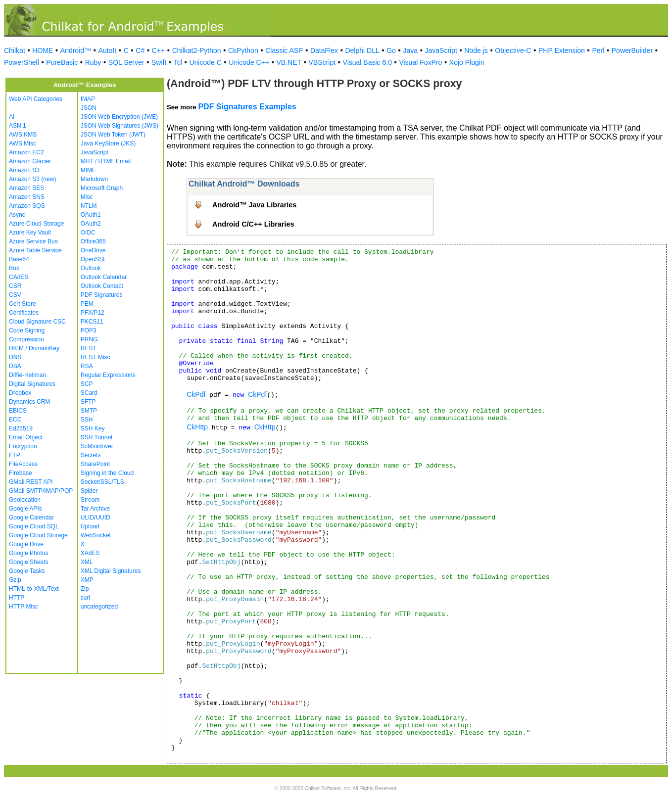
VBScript (322, 62)
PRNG (89, 339)
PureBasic (62, 62)
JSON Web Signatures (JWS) (120, 126)
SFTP (88, 402)
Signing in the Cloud (107, 473)
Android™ (76, 50)
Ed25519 (21, 428)
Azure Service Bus (33, 241)
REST (89, 348)
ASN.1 (18, 126)
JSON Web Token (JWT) (113, 135)
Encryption (23, 446)
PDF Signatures (102, 295)
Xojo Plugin (467, 62)
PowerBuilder (632, 50)
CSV (15, 295)
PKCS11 (92, 322)
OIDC (88, 233)
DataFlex (324, 50)
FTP (15, 455)
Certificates (24, 313)
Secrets (91, 455)
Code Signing (27, 330)
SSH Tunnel (96, 437)
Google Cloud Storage (38, 535)
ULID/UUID (96, 518)
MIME (88, 170)
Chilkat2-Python (197, 50)
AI (12, 117)
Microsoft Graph (102, 188)
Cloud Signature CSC (37, 322)
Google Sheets (28, 562)
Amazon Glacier (30, 161)
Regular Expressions (108, 375)
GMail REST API (31, 482)
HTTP (17, 598)
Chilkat (15, 50)
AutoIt (108, 50)
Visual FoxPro (420, 62)
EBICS (18, 411)
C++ (158, 50)
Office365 (93, 241)
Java (410, 50)
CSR (15, 286)
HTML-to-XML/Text (34, 589)
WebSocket (96, 535)
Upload (90, 526)
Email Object (26, 437)
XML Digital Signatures (111, 571)
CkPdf (196, 394)
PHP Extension (562, 50)
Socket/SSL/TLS (102, 482)
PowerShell (22, 62)
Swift (159, 62)
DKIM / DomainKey (34, 348)
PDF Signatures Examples (247, 107)
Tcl (178, 62)
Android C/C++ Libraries (253, 224)
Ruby (93, 62)
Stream (90, 500)
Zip (85, 589)
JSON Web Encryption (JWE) (119, 117)
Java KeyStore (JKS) (108, 143)
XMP (87, 580)
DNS (15, 357)
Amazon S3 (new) (32, 179)
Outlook (91, 268)
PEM (87, 304)
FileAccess (23, 464)
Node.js (476, 50)
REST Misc (96, 357)
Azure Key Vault (30, 233)
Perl (598, 50)
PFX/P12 (93, 313)
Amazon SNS (27, 197)
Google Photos (28, 553)
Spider (89, 491)
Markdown (94, 179)
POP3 (89, 330)
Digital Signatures (32, 384)
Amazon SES (26, 188)
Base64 (19, 259)
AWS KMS (23, 135)
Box (14, 268)
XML (87, 562)
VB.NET (289, 62)
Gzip (15, 580)
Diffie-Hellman (27, 375)
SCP (87, 384)
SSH (87, 420)
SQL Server (126, 62)
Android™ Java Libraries (254, 205)
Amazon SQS (27, 206)
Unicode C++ (249, 62)
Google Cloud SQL (34, 526)
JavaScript (441, 50)
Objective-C (513, 50)
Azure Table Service (35, 250)
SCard (89, 393)
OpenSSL (94, 259)
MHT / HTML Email (106, 161)
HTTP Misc (24, 607)
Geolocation (25, 500)
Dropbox (20, 393)
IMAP (88, 99)
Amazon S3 (24, 170)
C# (140, 50)
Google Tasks (27, 571)
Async (17, 215)
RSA (87, 366)
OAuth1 (91, 215)
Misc (87, 197)
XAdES (90, 553)
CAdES (19, 277)
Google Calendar (31, 518)
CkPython (243, 50)
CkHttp (197, 427)
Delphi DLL (362, 50)
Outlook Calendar (104, 277)
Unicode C (205, 62)
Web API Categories (36, 99)
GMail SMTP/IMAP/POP (41, 491)
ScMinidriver (97, 446)
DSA (15, 366)
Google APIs (25, 509)
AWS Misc (23, 143)
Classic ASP (284, 50)
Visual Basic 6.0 (367, 62)
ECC (15, 420)
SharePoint (95, 464)
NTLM (89, 206)
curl (85, 598)
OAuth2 (91, 224)
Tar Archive (95, 509)
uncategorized (99, 607)
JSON (89, 108)
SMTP (89, 411)
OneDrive (93, 250)
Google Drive (26, 544)
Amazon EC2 (26, 152)
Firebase (21, 473)
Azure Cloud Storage (36, 224)
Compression (26, 339)
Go (391, 50)
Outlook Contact (102, 286)
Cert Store (23, 304)
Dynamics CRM (29, 402)
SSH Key (93, 428)
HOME (43, 50)
